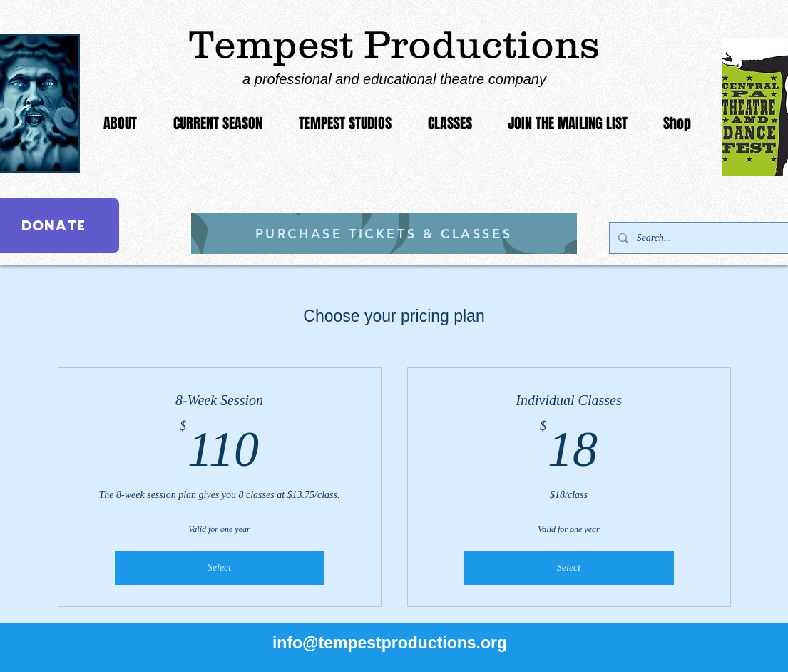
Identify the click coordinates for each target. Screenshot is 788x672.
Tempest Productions (394, 44)
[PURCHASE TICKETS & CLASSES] (384, 233)
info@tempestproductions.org (390, 643)
